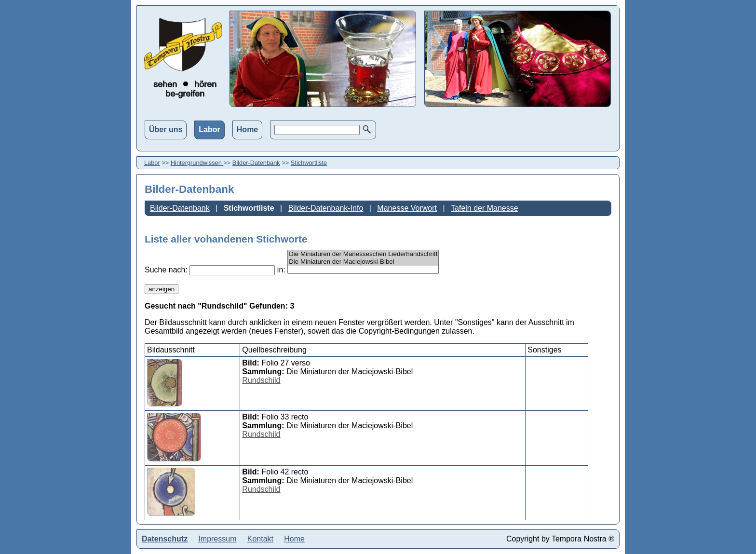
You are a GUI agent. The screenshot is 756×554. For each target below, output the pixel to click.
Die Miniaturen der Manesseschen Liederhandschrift (363, 254)
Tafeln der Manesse (485, 208)
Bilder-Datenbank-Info (326, 208)
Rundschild (261, 380)
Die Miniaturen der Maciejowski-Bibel (363, 262)
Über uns (166, 129)
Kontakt (260, 539)
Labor (209, 129)
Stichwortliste (309, 163)
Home (247, 129)
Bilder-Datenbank (256, 163)
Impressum (217, 539)
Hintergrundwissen (197, 163)
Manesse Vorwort (407, 208)
